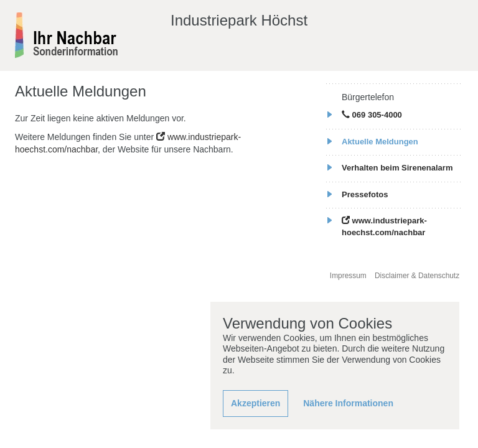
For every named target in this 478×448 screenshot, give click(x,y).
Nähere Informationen (348, 403)
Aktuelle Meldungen (380, 142)
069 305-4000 (372, 115)
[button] (255, 404)
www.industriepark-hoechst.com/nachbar (384, 226)
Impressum (348, 276)
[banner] (67, 35)
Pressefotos (365, 194)
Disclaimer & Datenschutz (417, 276)
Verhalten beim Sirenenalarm (397, 168)
